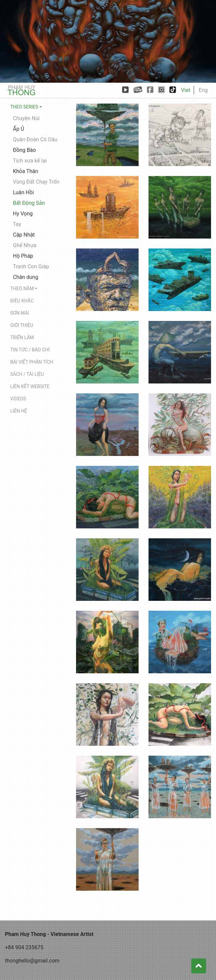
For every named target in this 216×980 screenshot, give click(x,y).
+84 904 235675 (24, 947)
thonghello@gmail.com (32, 961)
